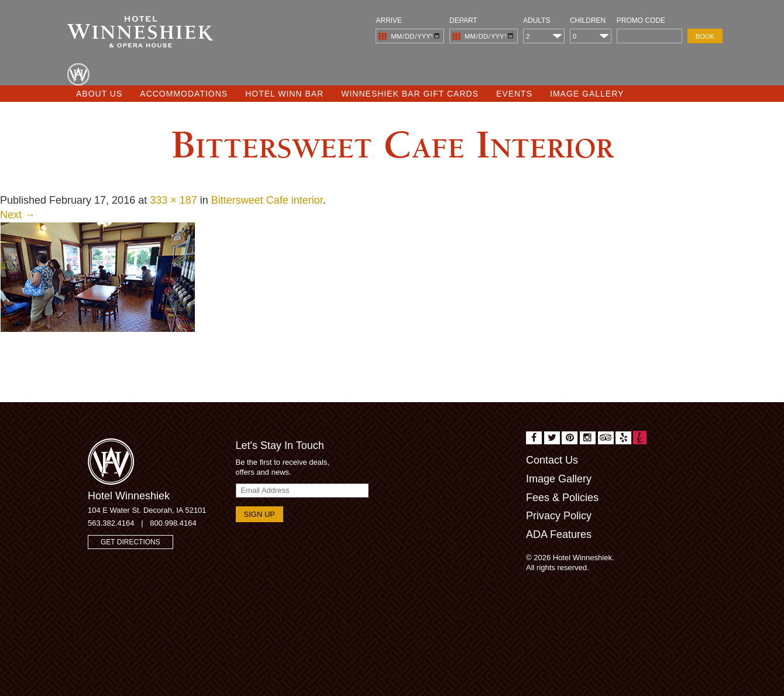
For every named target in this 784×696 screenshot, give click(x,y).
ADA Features (559, 534)
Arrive (389, 20)
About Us (99, 94)
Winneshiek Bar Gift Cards (410, 94)
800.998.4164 (173, 523)
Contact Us (552, 460)
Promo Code (641, 20)
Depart (463, 20)
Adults (537, 20)
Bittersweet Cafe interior (267, 200)
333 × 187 (173, 200)
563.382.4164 (111, 523)
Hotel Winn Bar (284, 94)
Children (588, 20)
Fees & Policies (562, 498)
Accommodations (184, 94)
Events (514, 94)
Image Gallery (587, 94)
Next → (18, 215)
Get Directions (130, 542)
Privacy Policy (559, 516)
